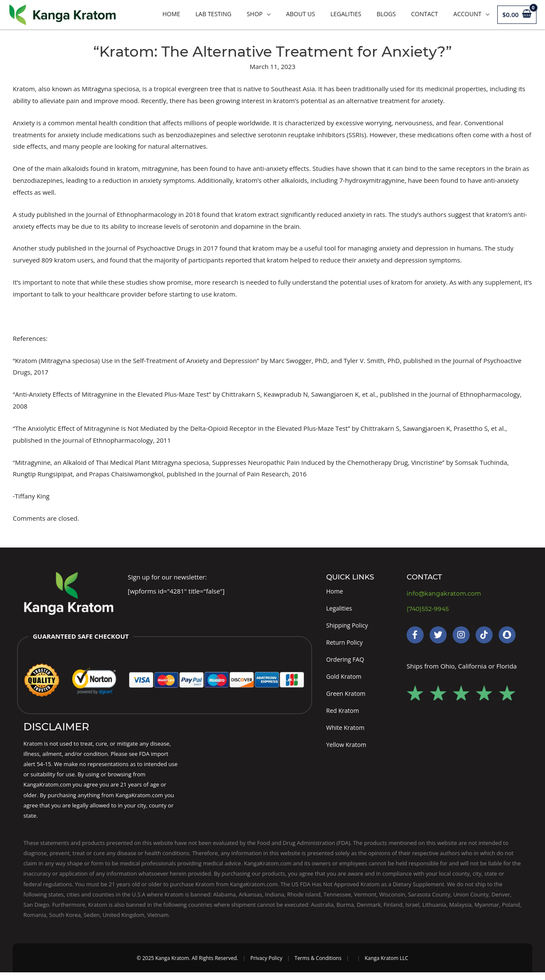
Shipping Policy (349, 627)
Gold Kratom (345, 680)
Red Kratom (344, 716)
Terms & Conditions (318, 966)
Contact (424, 14)
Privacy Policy (266, 966)
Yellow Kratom (348, 752)
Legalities (346, 14)
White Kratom (347, 734)
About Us (301, 14)
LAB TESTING (213, 14)
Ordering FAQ (346, 663)
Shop (254, 14)
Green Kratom (347, 698)
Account (468, 14)
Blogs (386, 14)
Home (171, 14)
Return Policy (346, 645)
